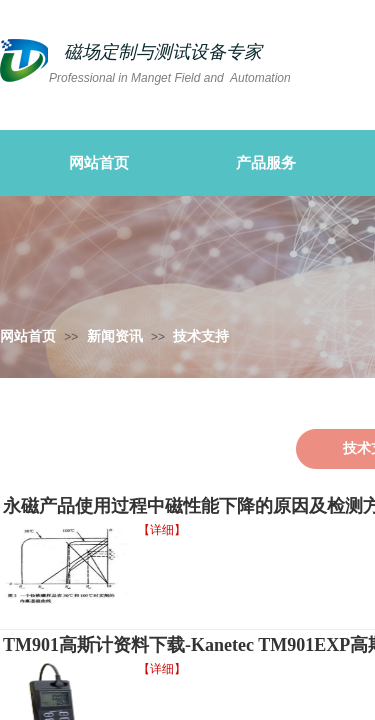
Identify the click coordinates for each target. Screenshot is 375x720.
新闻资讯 (115, 336)
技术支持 (201, 336)
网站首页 (28, 336)
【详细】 (162, 530)
